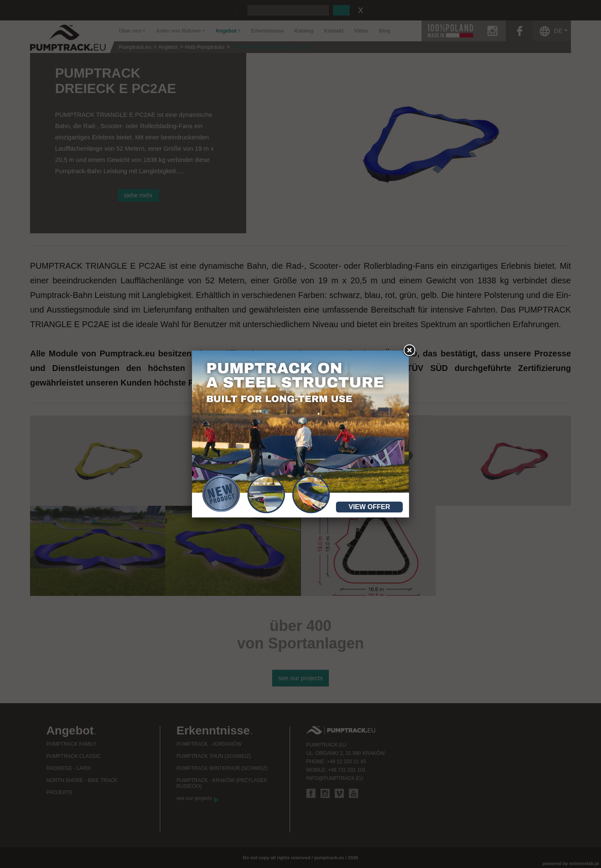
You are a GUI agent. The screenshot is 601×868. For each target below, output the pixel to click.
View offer (369, 507)
